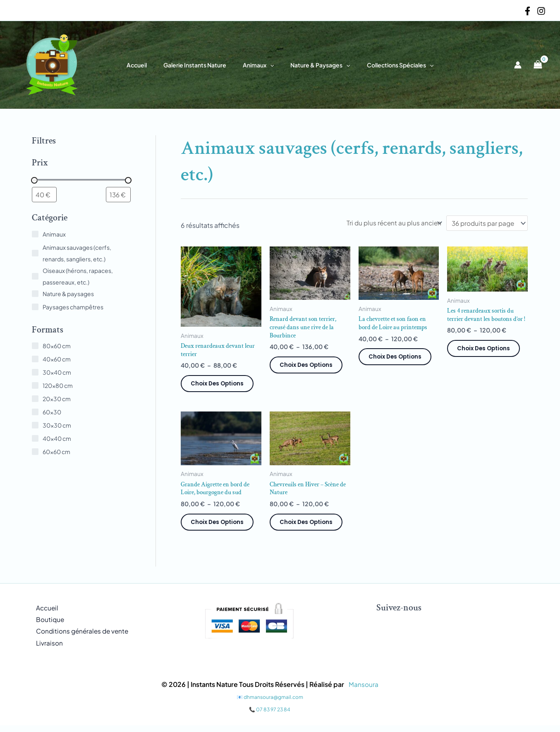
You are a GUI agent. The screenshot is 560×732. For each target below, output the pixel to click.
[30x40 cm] (35, 373)
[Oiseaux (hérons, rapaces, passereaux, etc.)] (35, 277)
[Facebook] (528, 11)
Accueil (147, 65)
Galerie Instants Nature (200, 65)
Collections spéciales (390, 65)
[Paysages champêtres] (35, 308)
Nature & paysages (315, 65)
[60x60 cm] (35, 452)
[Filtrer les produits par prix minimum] (44, 195)
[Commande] (388, 223)
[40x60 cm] (35, 360)
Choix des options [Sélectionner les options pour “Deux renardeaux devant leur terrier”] (219, 386)
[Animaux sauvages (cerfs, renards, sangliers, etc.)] (35, 254)
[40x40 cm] (35, 439)
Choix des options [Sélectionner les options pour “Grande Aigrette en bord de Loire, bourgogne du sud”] (219, 526)
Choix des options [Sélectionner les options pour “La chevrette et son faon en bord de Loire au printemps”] (397, 359)
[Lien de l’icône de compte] (518, 65)
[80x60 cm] (35, 347)
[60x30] (35, 413)
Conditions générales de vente (80, 637)
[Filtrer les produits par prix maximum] (118, 195)
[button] (270, 65)
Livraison (45, 649)
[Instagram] (541, 11)
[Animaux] (35, 235)
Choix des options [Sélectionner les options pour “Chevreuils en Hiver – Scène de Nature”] (308, 526)
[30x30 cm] (35, 426)
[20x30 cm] (35, 399)
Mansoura (364, 691)
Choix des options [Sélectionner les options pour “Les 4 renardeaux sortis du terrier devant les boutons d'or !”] (485, 360)
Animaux (258, 65)
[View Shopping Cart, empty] (538, 65)
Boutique (46, 625)
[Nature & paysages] (35, 294)
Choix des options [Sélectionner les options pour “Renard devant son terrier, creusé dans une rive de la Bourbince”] (308, 368)
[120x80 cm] (35, 386)
